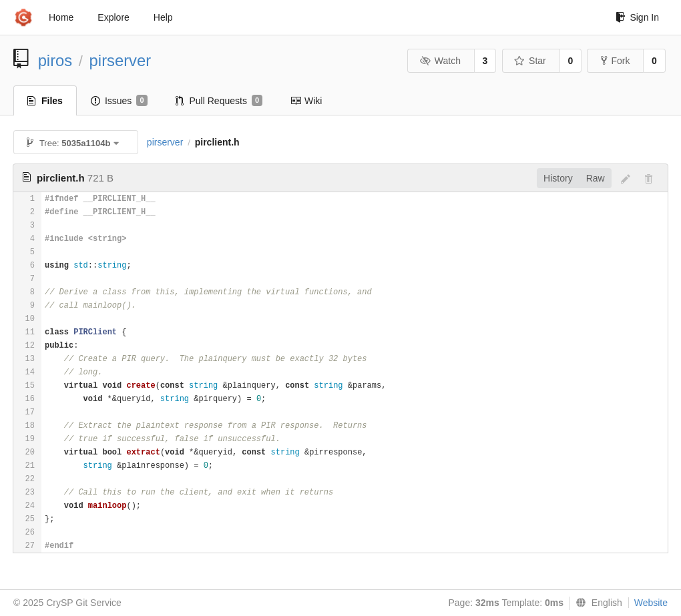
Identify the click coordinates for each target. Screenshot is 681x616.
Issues (119, 101)
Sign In (637, 17)
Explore (113, 17)
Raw (596, 178)
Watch (440, 61)
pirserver (121, 60)
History (558, 178)
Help (163, 17)
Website (651, 603)
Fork (615, 61)
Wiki (306, 101)
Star (530, 61)
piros (55, 60)
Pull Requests (219, 101)
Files (45, 101)
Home (61, 17)
